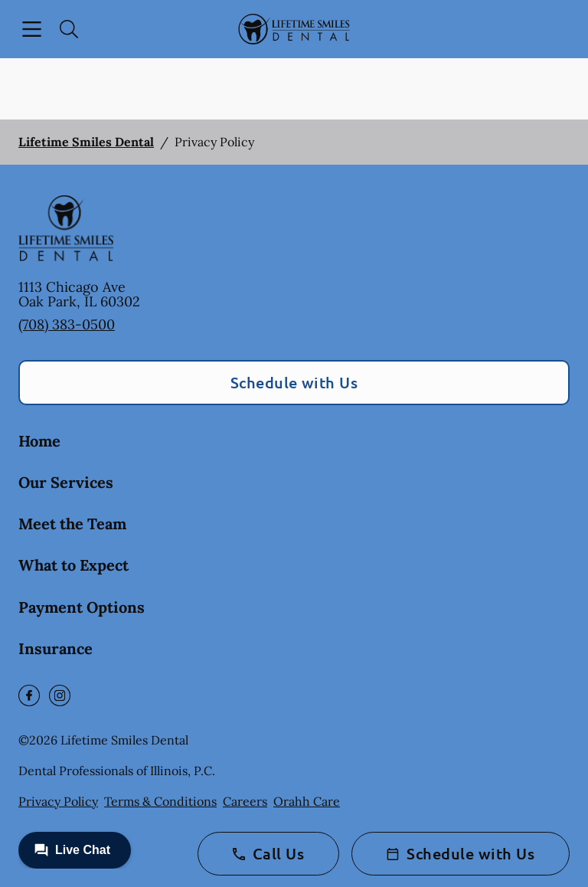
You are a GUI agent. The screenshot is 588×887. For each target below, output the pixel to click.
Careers (245, 801)
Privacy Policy (58, 801)
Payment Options (82, 607)
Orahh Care (307, 801)
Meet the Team (72, 524)
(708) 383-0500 (67, 324)
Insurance (56, 648)
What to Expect (73, 565)
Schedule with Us (294, 382)
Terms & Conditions (160, 801)
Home (39, 441)
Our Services (66, 482)
